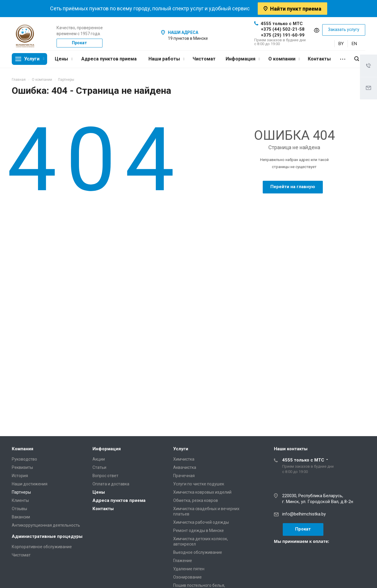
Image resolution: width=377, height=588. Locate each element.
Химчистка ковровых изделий (202, 492)
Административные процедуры (47, 536)
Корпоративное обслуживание (42, 547)
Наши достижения (30, 484)
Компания (23, 449)
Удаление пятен (189, 569)
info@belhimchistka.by (304, 514)
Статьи (99, 467)
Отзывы (19, 509)
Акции (99, 459)
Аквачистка (185, 467)
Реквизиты (22, 467)
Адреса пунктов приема (109, 59)
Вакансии (21, 517)
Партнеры (21, 492)
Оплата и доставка (111, 484)
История (20, 476)
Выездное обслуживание (198, 552)
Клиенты (20, 500)
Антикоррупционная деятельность (46, 525)
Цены (64, 59)
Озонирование (187, 577)
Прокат (79, 43)
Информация (243, 59)
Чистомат (204, 59)
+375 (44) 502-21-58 (283, 29)
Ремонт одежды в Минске (199, 530)
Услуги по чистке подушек (199, 484)
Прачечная (184, 476)
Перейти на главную (293, 187)
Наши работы (166, 59)
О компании (284, 59)
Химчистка (184, 459)
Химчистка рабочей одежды (201, 522)
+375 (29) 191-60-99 (283, 35)
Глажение (183, 561)
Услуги (34, 59)
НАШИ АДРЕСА (183, 32)
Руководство (24, 459)
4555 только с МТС (278, 24)
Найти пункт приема (292, 9)
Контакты (319, 59)
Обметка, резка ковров (196, 500)
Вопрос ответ (105, 476)
